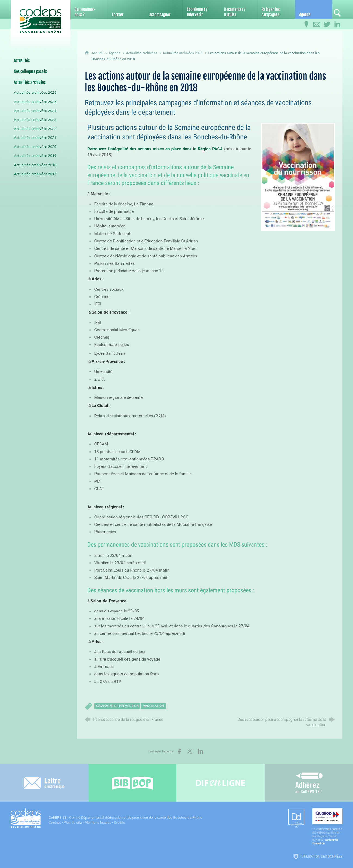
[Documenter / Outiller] (239, 10)
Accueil (98, 53)
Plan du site (73, 822)
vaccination (154, 706)
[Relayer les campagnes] (276, 10)
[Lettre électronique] (44, 783)
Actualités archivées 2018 (183, 53)
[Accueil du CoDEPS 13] (41, 19)
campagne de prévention (117, 706)
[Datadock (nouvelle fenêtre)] (296, 819)
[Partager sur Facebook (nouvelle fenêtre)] (179, 751)
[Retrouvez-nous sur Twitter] (327, 25)
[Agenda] (314, 10)
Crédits (119, 822)
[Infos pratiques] (306, 25)
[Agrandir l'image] (298, 177)
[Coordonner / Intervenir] (201, 10)
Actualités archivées (142, 53)
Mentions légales (98, 822)
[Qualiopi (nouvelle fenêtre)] (327, 827)
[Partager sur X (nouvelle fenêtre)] (190, 751)
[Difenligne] (221, 783)
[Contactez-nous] (317, 25)
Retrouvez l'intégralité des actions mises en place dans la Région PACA (155, 149)
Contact (55, 822)
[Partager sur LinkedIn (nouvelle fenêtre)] (200, 751)
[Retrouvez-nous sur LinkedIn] (337, 25)
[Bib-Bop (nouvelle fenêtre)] (133, 783)
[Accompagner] (164, 10)
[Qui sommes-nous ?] (89, 10)
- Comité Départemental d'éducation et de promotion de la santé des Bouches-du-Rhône (125, 817)
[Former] (127, 10)
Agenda (114, 53)
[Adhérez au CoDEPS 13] (309, 783)
